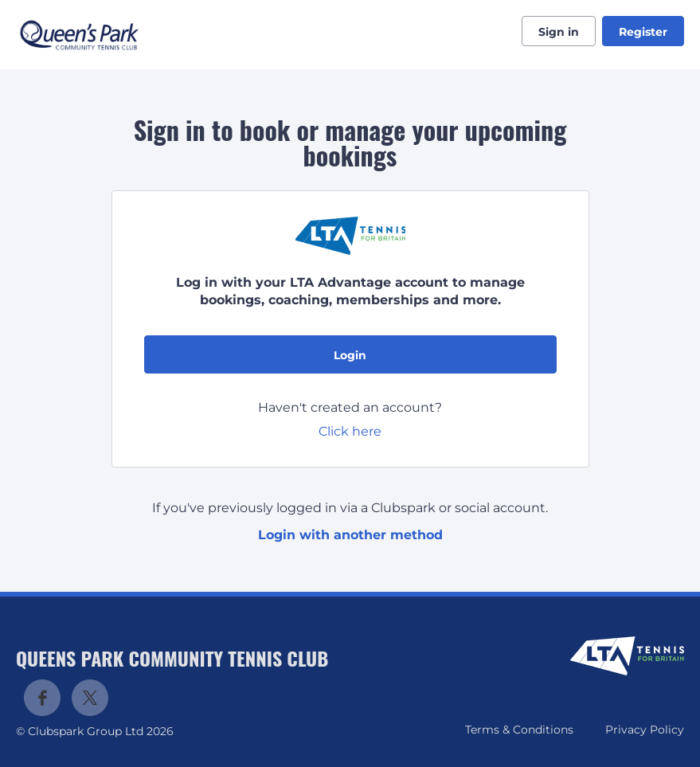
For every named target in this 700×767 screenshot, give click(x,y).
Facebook (42, 698)
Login (350, 355)
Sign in (559, 32)
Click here (350, 431)
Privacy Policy (645, 730)
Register (643, 32)
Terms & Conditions (519, 730)
